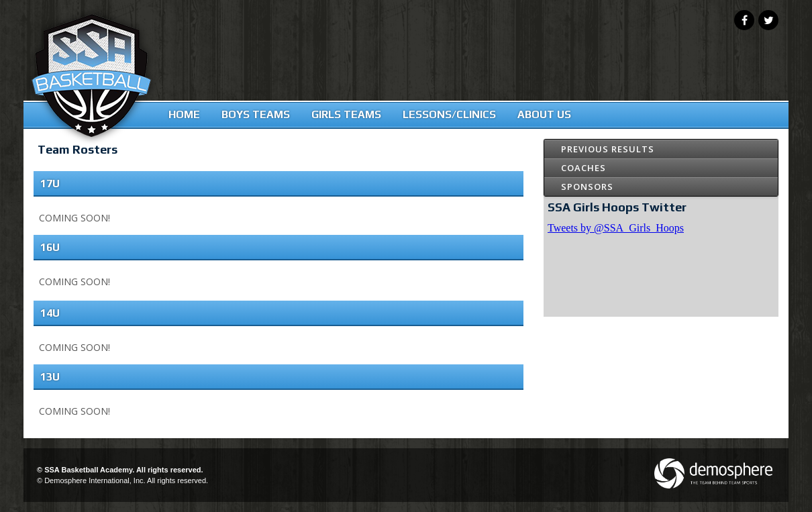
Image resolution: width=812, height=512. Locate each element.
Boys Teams (256, 114)
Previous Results (608, 149)
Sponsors (587, 187)
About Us (544, 114)
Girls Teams (346, 114)
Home (184, 114)
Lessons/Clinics (449, 114)
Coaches (583, 168)
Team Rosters (78, 149)
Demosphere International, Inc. (95, 480)
